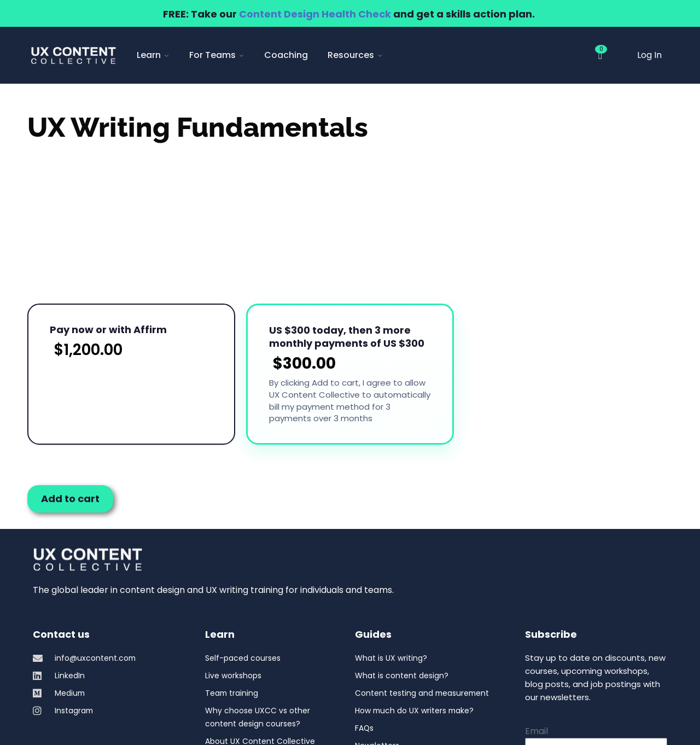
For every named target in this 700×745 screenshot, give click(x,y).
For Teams (217, 55)
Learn (153, 55)
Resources (355, 55)
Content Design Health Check (315, 14)
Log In (649, 55)
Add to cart (70, 395)
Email (536, 628)
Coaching (286, 55)
